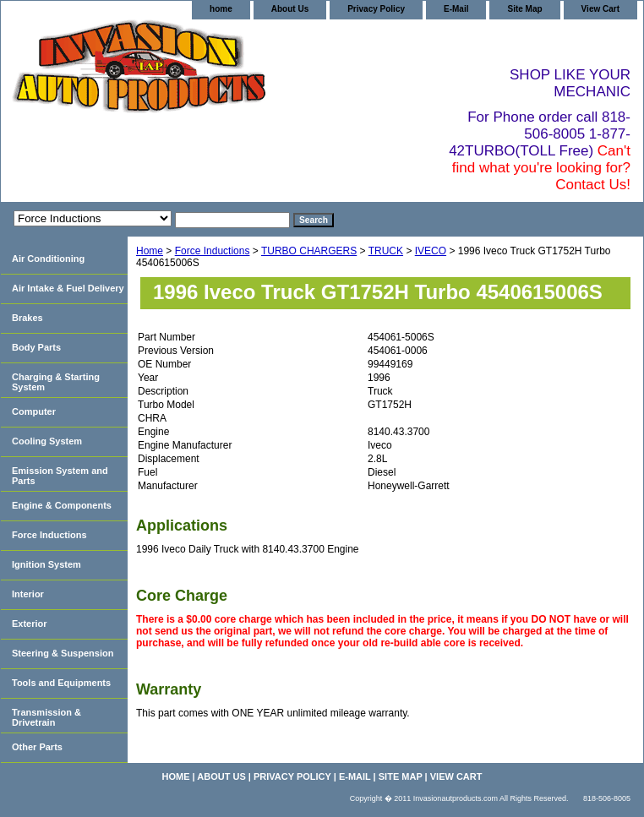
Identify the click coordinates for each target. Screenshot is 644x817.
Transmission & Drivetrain (46, 717)
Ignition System (46, 564)
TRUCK (386, 251)
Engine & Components (62, 505)
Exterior (30, 624)
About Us (290, 9)
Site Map (524, 9)
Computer (34, 411)
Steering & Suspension (63, 653)
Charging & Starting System (56, 382)
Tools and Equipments (61, 683)
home (221, 9)
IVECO (431, 251)
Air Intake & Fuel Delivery (68, 288)
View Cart (600, 9)
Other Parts (37, 747)
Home (150, 251)
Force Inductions (213, 251)
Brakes (27, 318)
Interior (28, 594)
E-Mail (456, 9)
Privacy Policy (376, 9)
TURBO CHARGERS (309, 251)
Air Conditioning (48, 259)
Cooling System (47, 441)
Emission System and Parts (60, 476)
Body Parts (36, 347)
